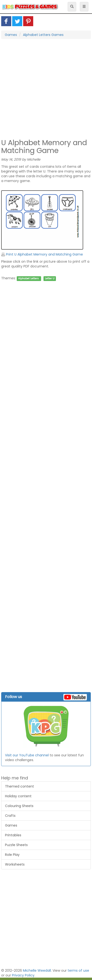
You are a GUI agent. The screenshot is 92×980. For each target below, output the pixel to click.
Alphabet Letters (28, 278)
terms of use (78, 970)
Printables (13, 835)
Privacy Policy (23, 975)
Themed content (19, 786)
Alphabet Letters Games (43, 35)
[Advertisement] (45, 88)
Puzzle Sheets (16, 845)
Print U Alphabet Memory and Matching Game (42, 254)
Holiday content (18, 796)
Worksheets (15, 864)
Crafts (10, 816)
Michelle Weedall (37, 970)
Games (11, 35)
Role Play (12, 855)
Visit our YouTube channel (27, 755)
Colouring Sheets (19, 806)
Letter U (50, 278)
